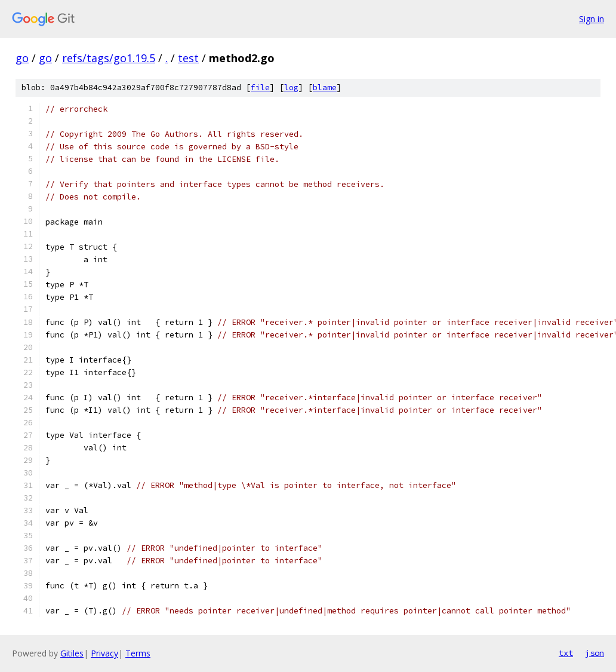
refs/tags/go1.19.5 (109, 58)
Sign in (592, 19)
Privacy (104, 653)
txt (566, 653)
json (595, 653)
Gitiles (72, 653)
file (260, 88)
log (291, 88)
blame (325, 88)
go (22, 58)
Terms (138, 653)
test (188, 58)
